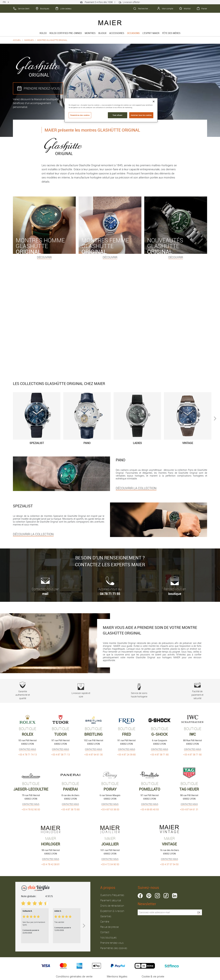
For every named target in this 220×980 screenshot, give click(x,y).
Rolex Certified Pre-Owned (66, 33)
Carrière (105, 922)
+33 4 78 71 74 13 (28, 755)
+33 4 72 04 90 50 (110, 864)
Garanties (106, 916)
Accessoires (117, 33)
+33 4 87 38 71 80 (159, 755)
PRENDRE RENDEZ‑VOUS (38, 88)
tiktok (166, 896)
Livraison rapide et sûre (81, 691)
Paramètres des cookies (114, 948)
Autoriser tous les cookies (141, 115)
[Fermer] (154, 101)
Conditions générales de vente (74, 976)
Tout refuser (117, 115)
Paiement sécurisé (111, 900)
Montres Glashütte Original (52, 40)
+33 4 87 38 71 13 (61, 755)
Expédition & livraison (112, 911)
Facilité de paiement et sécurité (197, 691)
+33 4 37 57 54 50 (169, 864)
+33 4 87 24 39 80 (126, 755)
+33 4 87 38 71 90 (192, 755)
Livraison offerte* (129, 2)
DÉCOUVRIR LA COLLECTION (136, 488)
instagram (157, 896)
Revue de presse (109, 927)
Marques (29, 40)
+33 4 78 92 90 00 (31, 809)
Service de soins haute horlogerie (139, 691)
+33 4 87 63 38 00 (110, 809)
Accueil (17, 40)
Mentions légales (117, 976)
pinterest (149, 896)
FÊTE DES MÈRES (171, 33)
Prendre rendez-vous (112, 943)
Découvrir (44, 257)
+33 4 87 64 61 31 (189, 809)
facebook (140, 896)
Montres (90, 33)
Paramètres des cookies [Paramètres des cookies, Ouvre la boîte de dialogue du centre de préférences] (80, 115)
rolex (43, 33)
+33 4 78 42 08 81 (51, 864)
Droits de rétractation (112, 906)
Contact (105, 932)
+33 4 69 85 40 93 (150, 809)
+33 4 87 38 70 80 (70, 809)
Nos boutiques (108, 937)
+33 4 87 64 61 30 (94, 755)
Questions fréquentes (112, 895)
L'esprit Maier (151, 33)
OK (199, 912)
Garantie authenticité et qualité (23, 691)
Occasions (133, 33)
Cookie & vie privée (153, 976)
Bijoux (102, 33)
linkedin (175, 896)
